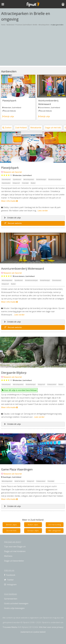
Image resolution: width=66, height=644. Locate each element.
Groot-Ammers (45, 108)
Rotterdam (7, 108)
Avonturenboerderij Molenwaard (48, 102)
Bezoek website (13, 223)
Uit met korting (55, 525)
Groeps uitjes (33, 530)
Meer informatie (9, 201)
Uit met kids (11, 530)
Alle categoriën (55, 530)
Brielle (35, 25)
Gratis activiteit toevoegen (16, 603)
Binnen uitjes (11, 525)
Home (3, 25)
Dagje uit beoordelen (14, 561)
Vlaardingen (7, 477)
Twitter (9, 580)
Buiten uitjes (33, 525)
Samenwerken (11, 599)
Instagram (10, 584)
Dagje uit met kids (53, 128)
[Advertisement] (33, 49)
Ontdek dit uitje (12, 218)
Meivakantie (36, 128)
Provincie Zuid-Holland (24, 25)
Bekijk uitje (8, 116)
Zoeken (7, 128)
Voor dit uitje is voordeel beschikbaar (19, 390)
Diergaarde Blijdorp (14, 373)
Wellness (8, 556)
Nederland (10, 25)
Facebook (10, 575)
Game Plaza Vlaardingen (17, 469)
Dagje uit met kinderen (15, 551)
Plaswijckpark (9, 101)
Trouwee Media (10, 627)
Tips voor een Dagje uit (15, 546)
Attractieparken (44, 25)
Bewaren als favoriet (13, 172)
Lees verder (43, 211)
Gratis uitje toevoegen (14, 608)
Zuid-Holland (16, 108)
